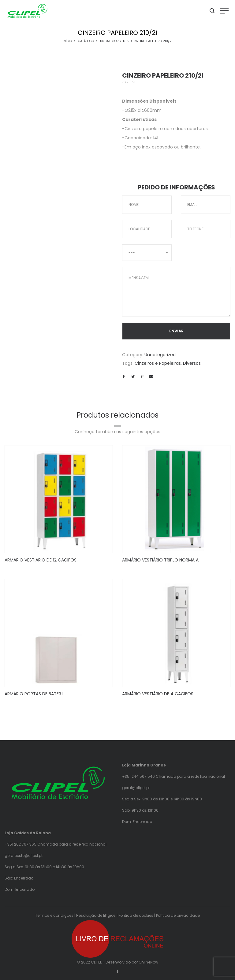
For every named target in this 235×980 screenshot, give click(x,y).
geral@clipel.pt (136, 788)
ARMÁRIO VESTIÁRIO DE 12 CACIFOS (41, 560)
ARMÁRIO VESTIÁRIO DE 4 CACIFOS (158, 694)
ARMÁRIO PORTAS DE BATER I (34, 694)
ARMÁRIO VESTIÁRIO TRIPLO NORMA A (160, 560)
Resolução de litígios (96, 915)
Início (67, 41)
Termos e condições (54, 915)
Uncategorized (113, 41)
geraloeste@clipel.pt (24, 856)
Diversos (192, 363)
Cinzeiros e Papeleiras (158, 363)
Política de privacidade (178, 915)
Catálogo (86, 41)
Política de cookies (136, 915)
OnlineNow (148, 962)
